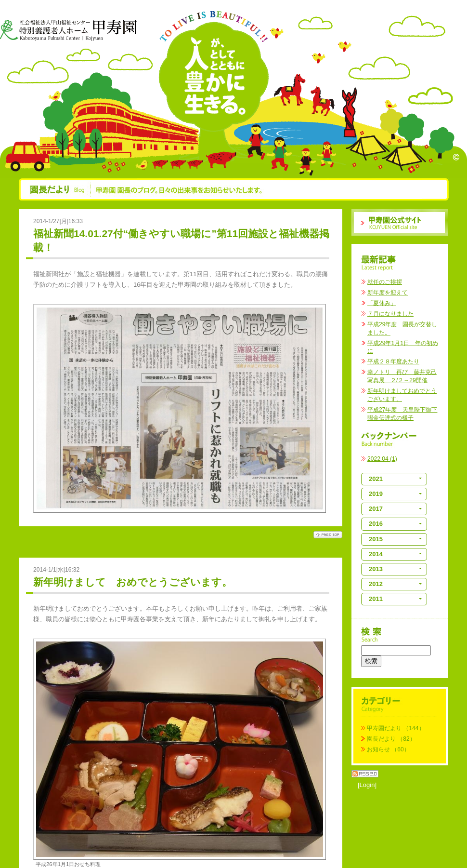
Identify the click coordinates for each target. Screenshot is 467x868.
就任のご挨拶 (385, 282)
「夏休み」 (382, 303)
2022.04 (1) (382, 459)
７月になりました (390, 314)
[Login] (367, 785)
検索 (371, 661)
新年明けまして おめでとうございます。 (133, 582)
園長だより (381, 739)
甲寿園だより (384, 728)
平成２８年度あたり (393, 361)
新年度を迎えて (388, 293)
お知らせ (378, 749)
